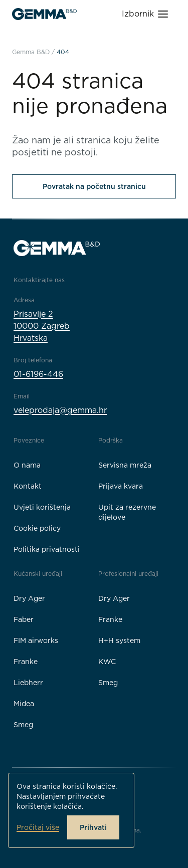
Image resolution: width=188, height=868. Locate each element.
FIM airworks (36, 640)
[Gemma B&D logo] (44, 14)
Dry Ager (29, 598)
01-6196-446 (38, 374)
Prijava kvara (121, 486)
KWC (107, 662)
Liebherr (28, 683)
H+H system (119, 640)
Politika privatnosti (47, 549)
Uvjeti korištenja (42, 507)
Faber (24, 619)
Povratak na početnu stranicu (94, 186)
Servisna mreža (125, 465)
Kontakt (28, 486)
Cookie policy (37, 528)
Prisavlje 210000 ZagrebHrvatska (42, 326)
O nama (27, 465)
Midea (24, 704)
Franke (26, 662)
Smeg (23, 725)
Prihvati (93, 827)
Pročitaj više (38, 827)
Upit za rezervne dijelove (127, 512)
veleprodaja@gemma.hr (60, 410)
